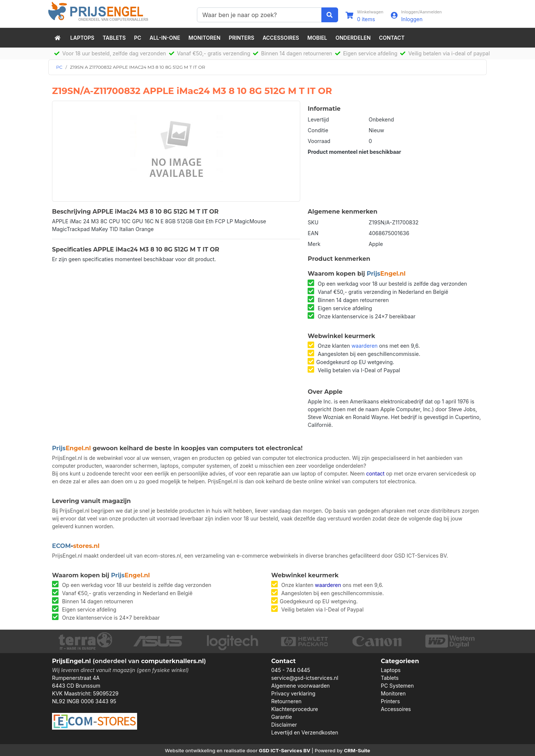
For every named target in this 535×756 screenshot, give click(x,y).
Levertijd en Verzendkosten (305, 732)
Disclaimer (284, 725)
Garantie (282, 717)
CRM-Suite (357, 750)
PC (138, 38)
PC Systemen (397, 686)
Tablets (114, 38)
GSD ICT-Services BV (285, 750)
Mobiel (317, 38)
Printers (242, 38)
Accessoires (281, 38)
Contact (392, 38)
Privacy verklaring (293, 693)
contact (375, 473)
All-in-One (165, 38)
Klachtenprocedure (295, 709)
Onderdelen (353, 38)
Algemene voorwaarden (301, 686)
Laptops (82, 38)
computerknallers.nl (173, 661)
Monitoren (204, 38)
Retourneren (286, 701)
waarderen (364, 346)
